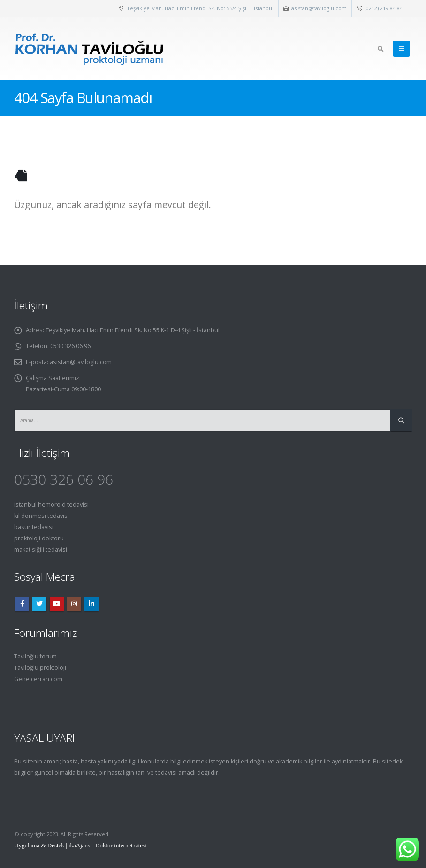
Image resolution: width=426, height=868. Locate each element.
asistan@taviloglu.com (319, 8)
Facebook (22, 604)
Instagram (74, 604)
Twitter (39, 604)
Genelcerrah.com (38, 679)
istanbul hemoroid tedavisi (51, 505)
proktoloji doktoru (39, 538)
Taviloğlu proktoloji (40, 668)
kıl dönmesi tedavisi (42, 516)
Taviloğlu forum (35, 656)
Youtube (57, 604)
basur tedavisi (34, 527)
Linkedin (91, 604)
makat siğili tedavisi (41, 550)
